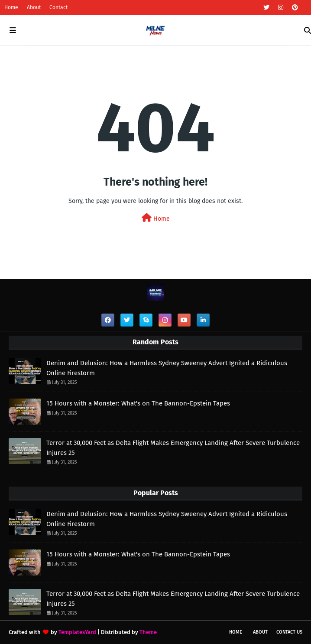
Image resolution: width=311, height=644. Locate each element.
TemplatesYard (77, 632)
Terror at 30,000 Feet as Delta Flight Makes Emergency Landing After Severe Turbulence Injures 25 (173, 448)
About (34, 7)
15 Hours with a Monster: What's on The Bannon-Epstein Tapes (138, 403)
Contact (58, 7)
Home (11, 7)
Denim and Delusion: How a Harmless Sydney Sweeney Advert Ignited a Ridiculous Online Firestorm (167, 368)
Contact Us (289, 632)
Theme (148, 632)
